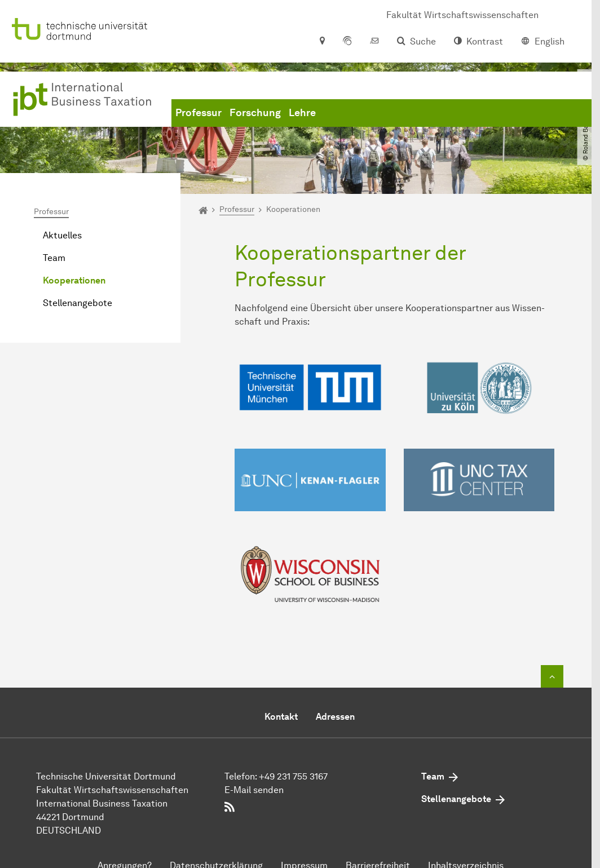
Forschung (255, 113)
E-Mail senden (254, 790)
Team (54, 258)
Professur (198, 113)
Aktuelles (62, 235)
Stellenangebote (78, 303)
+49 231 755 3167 (293, 776)
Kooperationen (74, 280)
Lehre (302, 113)
